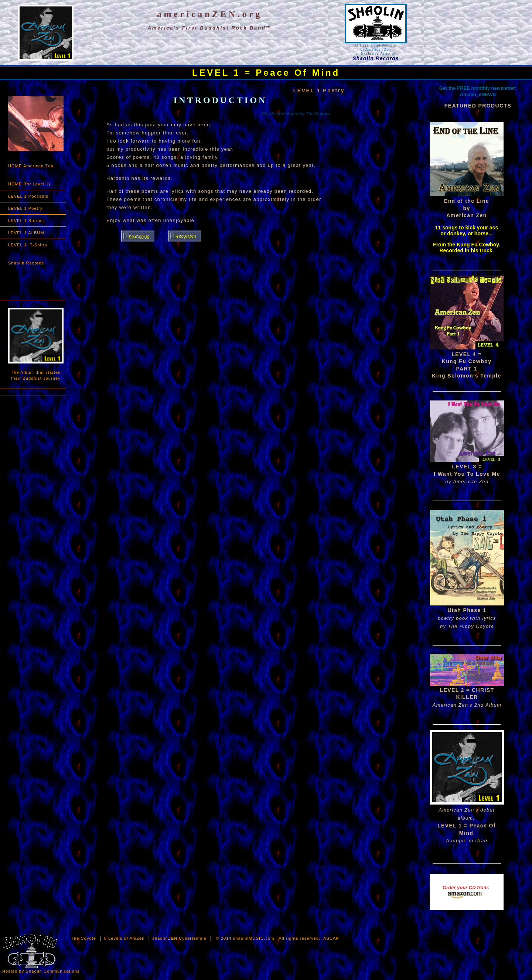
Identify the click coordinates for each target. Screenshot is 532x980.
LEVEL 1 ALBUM (26, 233)
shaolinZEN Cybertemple (179, 938)
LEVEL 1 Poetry (25, 208)
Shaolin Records (26, 263)
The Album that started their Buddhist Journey (36, 375)
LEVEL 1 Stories (26, 221)
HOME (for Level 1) (29, 184)
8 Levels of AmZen (125, 938)
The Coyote (83, 938)
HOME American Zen (31, 166)
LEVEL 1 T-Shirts (28, 245)
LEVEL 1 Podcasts (28, 196)
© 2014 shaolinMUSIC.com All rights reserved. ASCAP (277, 938)
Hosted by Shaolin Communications (41, 971)
